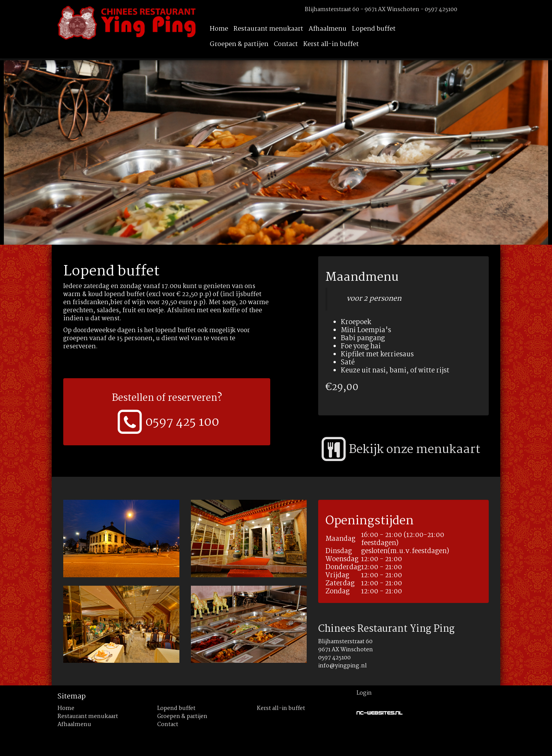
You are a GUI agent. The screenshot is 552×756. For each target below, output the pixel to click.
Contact (286, 44)
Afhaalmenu (328, 29)
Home (219, 29)
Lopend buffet (374, 29)
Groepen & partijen (239, 44)
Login (364, 693)
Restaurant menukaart (268, 29)
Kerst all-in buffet (331, 44)
